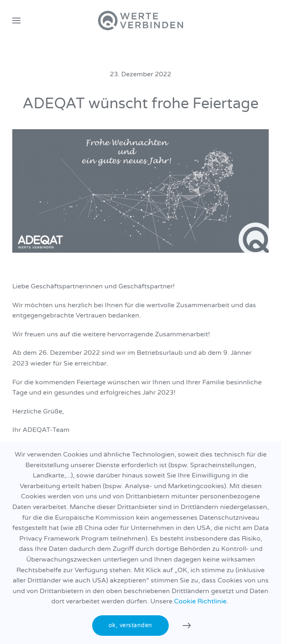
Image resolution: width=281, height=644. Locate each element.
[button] (16, 21)
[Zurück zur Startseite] (140, 21)
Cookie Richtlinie (200, 601)
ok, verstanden (130, 625)
